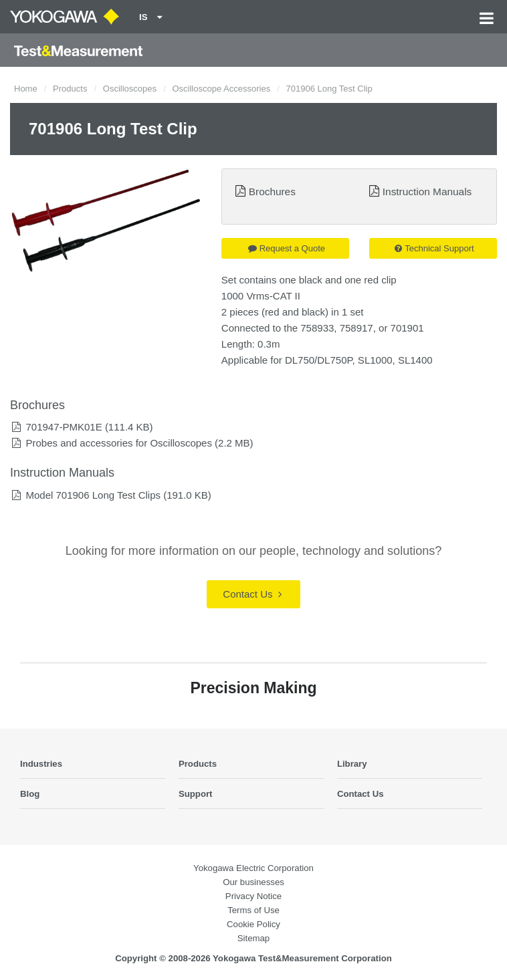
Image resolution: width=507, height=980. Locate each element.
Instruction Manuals (427, 192)
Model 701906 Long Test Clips (93, 495)
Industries (41, 764)
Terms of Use (254, 910)
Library (352, 764)
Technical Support (434, 248)
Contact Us (252, 594)
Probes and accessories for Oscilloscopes (118, 443)
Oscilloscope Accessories (221, 89)
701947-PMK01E (64, 427)
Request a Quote (287, 248)
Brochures (272, 192)
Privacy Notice (254, 896)
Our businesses (254, 882)
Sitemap (254, 938)
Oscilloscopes (130, 89)
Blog (30, 794)
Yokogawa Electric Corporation (254, 868)
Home (26, 89)
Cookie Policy (254, 924)
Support (196, 794)
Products (70, 89)
